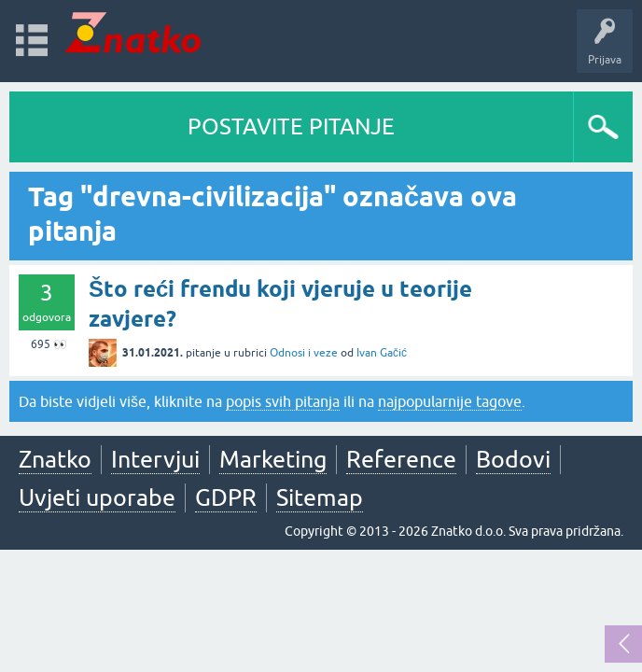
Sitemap (320, 497)
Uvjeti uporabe (97, 497)
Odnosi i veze (304, 353)
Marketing (273, 459)
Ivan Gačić (382, 353)
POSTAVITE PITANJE (291, 126)
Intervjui (155, 459)
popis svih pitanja (283, 401)
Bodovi (513, 459)
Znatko (55, 459)
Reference (401, 459)
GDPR (226, 497)
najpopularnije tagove (450, 401)
